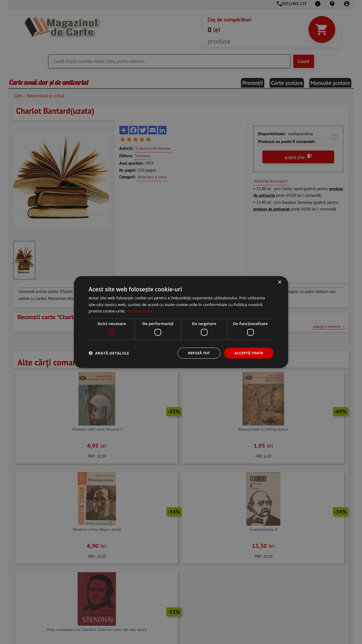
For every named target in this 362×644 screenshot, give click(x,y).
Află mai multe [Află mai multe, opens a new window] (140, 311)
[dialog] (181, 322)
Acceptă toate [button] (248, 353)
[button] (109, 353)
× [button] (279, 282)
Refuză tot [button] (196, 353)
